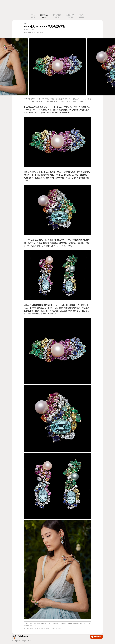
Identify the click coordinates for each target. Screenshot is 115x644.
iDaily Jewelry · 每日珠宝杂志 (22, 637)
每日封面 (44, 16)
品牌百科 (70, 16)
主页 (33, 16)
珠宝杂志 (57, 16)
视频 (82, 16)
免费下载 (96, 637)
